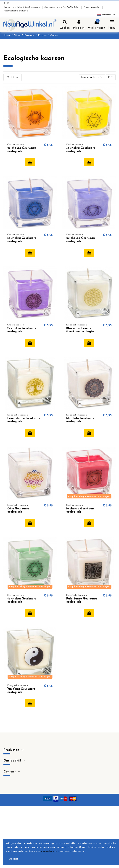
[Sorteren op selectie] (92, 77)
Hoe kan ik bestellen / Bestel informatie (22, 7)
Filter (13, 77)
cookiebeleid (49, 851)
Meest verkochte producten (16, 11)
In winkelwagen (30, 162)
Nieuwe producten (92, 7)
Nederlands (106, 15)
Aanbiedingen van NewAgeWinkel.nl (62, 7)
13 (111, 77)
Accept (14, 859)
